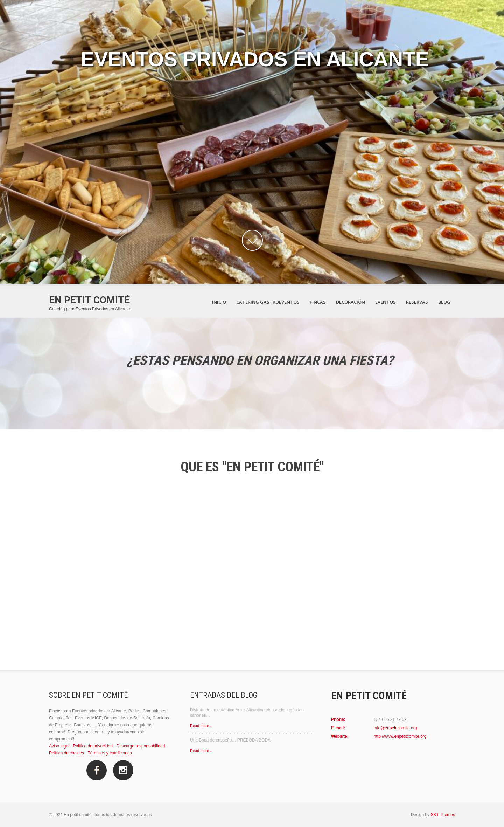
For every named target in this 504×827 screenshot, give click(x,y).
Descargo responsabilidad (141, 746)
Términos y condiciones (110, 753)
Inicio (219, 302)
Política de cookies (66, 753)
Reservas (417, 302)
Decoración (351, 302)
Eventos (386, 302)
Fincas (318, 302)
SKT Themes (443, 815)
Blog (444, 302)
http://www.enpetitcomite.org (400, 736)
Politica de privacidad (93, 746)
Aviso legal (59, 746)
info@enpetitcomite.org (395, 728)
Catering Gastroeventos (268, 302)
